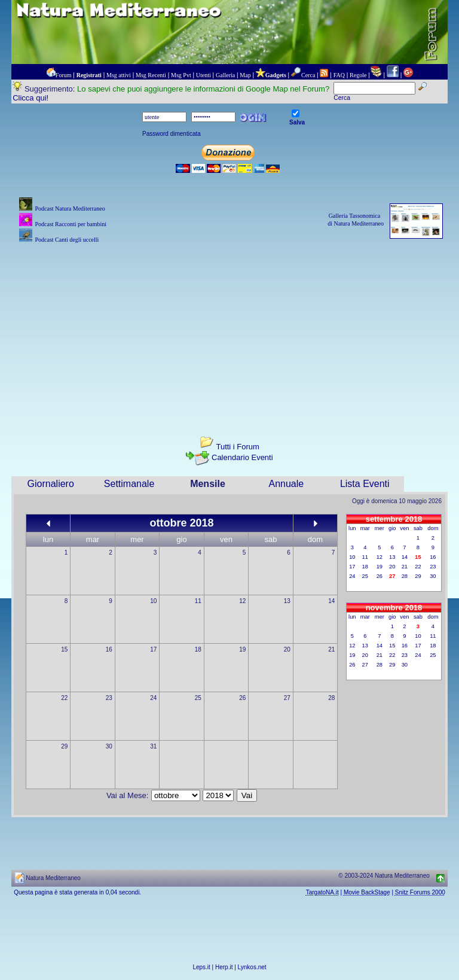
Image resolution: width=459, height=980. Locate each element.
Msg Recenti (151, 75)
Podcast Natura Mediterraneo (70, 209)
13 (287, 601)
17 (153, 649)
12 (242, 601)
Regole (358, 75)
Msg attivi (119, 75)
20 (287, 649)
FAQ (339, 75)
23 (109, 698)
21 (331, 649)
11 (198, 601)
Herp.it (224, 967)
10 (153, 601)
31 (153, 746)
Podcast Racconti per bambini (71, 224)
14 (331, 601)
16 (109, 649)
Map (245, 75)
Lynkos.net (252, 967)
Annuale (287, 484)
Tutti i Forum (237, 447)
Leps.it (201, 967)
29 (64, 746)
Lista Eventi (365, 484)
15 (64, 649)
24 (153, 698)
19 (242, 649)
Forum (64, 75)
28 (331, 698)
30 (109, 746)
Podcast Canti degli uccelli (67, 240)
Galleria (225, 75)
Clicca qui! (30, 98)
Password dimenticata (172, 134)
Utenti (204, 75)
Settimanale (129, 484)
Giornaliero (51, 484)
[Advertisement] (229, 330)
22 (64, 698)
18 (198, 649)
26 (242, 698)
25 (198, 698)
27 (287, 698)
